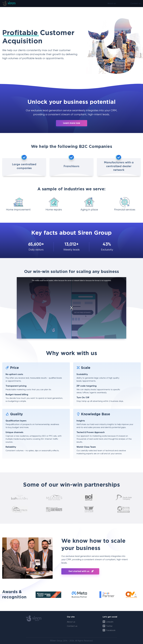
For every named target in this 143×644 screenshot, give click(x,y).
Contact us (136, 4)
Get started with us (79, 571)
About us (112, 4)
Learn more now (72, 123)
